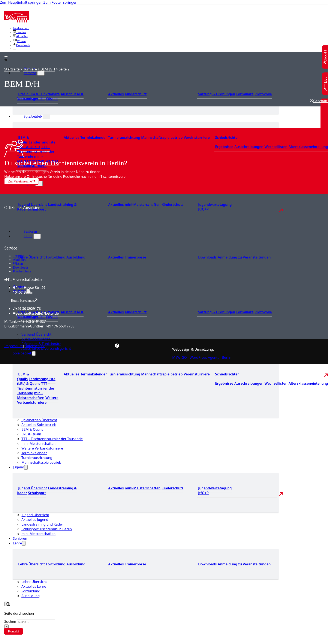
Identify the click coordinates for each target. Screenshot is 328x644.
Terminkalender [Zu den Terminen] (94, 137)
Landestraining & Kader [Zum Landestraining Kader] (47, 207)
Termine (19, 256)
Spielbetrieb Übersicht (39, 420)
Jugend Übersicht (35, 515)
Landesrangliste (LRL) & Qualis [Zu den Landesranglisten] (36, 145)
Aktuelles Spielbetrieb (39, 425)
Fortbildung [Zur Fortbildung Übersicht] (56, 257)
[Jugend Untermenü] (39, 184)
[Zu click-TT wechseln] (325, 57)
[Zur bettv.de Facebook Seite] (117, 347)
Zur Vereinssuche (22, 181)
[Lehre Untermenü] (24, 543)
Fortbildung (31, 591)
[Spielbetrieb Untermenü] (46, 117)
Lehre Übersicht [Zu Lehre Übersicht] (31, 257)
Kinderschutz (22, 271)
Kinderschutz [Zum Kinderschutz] (21, 28)
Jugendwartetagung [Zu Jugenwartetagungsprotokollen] (215, 205)
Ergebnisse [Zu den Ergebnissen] (224, 147)
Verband (30, 73)
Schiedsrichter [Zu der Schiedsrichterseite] (227, 137)
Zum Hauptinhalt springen (21, 2)
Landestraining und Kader (42, 524)
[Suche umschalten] (6, 604)
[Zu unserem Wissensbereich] (19, 41)
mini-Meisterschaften (38, 444)
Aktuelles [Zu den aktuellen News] (116, 257)
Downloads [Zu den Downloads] (207, 257)
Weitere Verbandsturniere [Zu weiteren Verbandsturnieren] (38, 400)
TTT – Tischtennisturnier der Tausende (52, 439)
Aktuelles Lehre (34, 586)
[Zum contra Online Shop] (36, 243)
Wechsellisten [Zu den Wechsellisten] (276, 147)
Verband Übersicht (36, 334)
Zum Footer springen (60, 2)
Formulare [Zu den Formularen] (245, 94)
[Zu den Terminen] (19, 32)
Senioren (20, 538)
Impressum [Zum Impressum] (13, 346)
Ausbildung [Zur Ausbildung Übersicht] (76, 257)
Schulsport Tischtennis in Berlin (47, 529)
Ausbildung (31, 596)
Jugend (19, 467)
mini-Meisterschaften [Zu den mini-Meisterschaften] (143, 205)
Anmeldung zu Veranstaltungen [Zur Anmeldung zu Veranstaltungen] (244, 257)
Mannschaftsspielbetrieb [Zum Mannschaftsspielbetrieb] (162, 137)
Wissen (18, 264)
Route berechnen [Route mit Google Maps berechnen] (24, 300)
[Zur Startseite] (17, 21)
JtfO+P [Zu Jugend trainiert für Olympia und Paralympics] (203, 209)
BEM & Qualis (32, 429)
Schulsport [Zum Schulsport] (37, 209)
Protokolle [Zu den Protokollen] (263, 94)
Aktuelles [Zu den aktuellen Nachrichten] (72, 137)
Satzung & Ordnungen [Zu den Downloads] (217, 94)
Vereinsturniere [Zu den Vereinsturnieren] (197, 137)
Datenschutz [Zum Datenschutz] (35, 346)
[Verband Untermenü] (41, 73)
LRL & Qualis (31, 434)
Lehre (17, 543)
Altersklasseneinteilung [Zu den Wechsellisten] (308, 147)
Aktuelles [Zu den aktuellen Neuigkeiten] (116, 205)
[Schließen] (15, 50)
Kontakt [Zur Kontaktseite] (13, 631)
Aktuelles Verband (36, 339)
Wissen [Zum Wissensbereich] (52, 99)
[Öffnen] (6, 57)
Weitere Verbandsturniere (42, 448)
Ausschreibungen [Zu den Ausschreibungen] (249, 147)
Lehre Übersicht (34, 582)
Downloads (21, 267)
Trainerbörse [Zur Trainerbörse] (136, 257)
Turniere (30, 69)
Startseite (12, 69)
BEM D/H (48, 69)
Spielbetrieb (33, 116)
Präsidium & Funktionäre (39, 94)
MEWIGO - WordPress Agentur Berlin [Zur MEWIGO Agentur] (202, 357)
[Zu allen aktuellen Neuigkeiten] (20, 36)
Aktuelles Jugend (35, 520)
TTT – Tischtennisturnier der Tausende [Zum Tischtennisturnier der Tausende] (36, 152)
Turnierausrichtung (37, 458)
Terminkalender (34, 453)
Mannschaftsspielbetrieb (41, 462)
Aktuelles (19, 260)
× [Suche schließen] (7, 627)
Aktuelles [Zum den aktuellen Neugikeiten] (116, 94)
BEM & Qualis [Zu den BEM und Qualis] (23, 377)
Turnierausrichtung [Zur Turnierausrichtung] (124, 137)
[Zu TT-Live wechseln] (325, 84)
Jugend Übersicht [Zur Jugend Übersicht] (33, 488)
